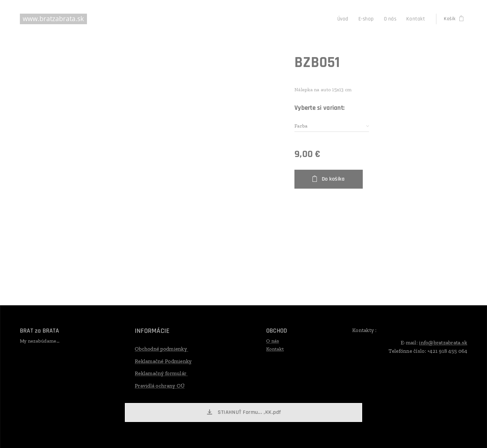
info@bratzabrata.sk (443, 342)
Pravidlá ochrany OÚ (160, 385)
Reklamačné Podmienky (163, 361)
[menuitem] (348, 19)
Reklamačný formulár (161, 373)
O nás (273, 341)
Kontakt (275, 349)
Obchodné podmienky (162, 349)
